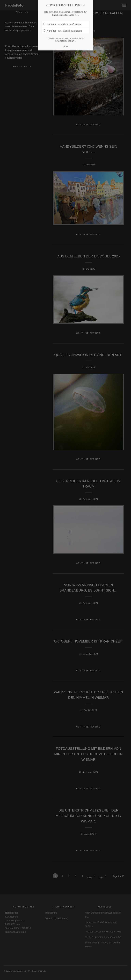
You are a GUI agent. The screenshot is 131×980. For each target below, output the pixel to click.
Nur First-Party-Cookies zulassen (62, 31)
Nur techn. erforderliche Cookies (62, 24)
